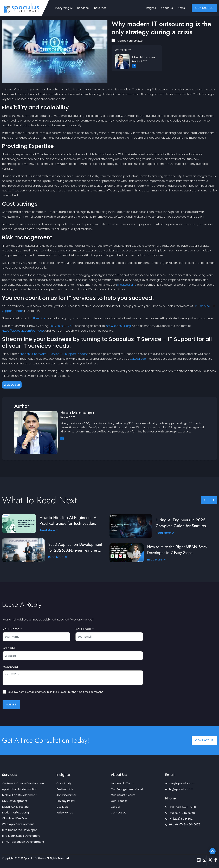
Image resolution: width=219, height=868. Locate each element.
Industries (100, 8)
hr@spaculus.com (179, 789)
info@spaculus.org (118, 326)
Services (83, 8)
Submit (11, 705)
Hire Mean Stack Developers (21, 836)
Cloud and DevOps (15, 818)
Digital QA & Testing (15, 807)
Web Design (12, 385)
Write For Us (65, 813)
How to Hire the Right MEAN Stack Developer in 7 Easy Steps (177, 550)
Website (9, 648)
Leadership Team (123, 783)
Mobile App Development (19, 795)
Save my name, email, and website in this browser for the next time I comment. (56, 692)
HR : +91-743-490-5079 (183, 824)
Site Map (62, 807)
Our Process (119, 801)
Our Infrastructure (123, 795)
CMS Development (15, 801)
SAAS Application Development (23, 842)
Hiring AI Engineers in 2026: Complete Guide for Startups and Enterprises (181, 523)
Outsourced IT (139, 359)
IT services (40, 318)
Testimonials (65, 789)
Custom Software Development (24, 783)
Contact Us (204, 740)
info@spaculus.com (180, 783)
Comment (10, 667)
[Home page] (21, 8)
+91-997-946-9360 (180, 813)
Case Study (64, 783)
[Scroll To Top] (212, 851)
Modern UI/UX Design (16, 813)
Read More (49, 530)
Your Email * (85, 629)
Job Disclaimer (66, 795)
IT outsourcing (127, 285)
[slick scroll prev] (205, 500)
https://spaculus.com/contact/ (23, 331)
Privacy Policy (66, 801)
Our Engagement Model (127, 789)
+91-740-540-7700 (62, 326)
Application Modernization (20, 789)
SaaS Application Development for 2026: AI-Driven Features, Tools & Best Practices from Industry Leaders (75, 547)
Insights (151, 8)
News (181, 8)
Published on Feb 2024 (127, 41)
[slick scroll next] (213, 500)
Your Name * (12, 629)
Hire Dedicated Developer (20, 830)
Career (116, 807)
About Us (167, 8)
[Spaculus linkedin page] (199, 860)
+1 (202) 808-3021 (179, 819)
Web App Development (18, 824)
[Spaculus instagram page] (204, 860)
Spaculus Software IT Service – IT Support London (54, 354)
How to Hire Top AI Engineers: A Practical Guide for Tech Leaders (68, 520)
